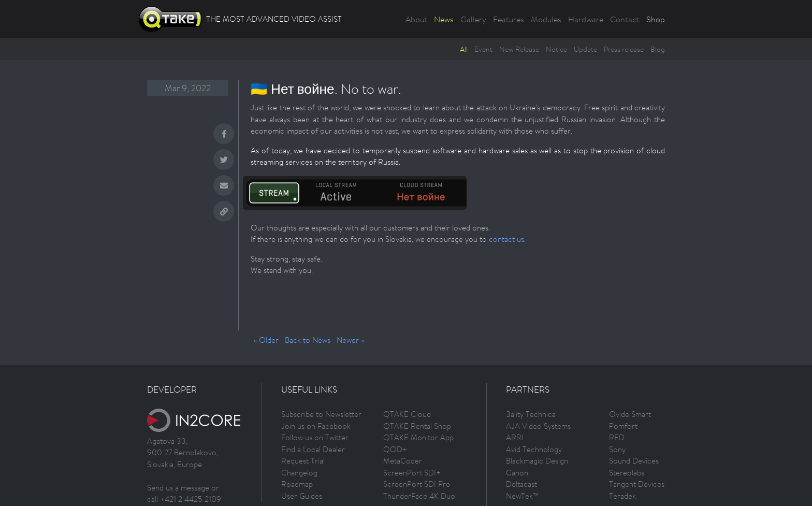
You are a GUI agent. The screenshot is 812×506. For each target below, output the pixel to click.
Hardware (586, 19)
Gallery (473, 19)
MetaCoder (403, 461)
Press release (624, 49)
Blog (658, 49)
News (444, 19)
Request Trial (303, 461)
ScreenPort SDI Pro (417, 484)
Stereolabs (627, 473)
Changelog (299, 473)
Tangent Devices (637, 484)
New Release (519, 49)
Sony (617, 449)
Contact (625, 19)
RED (617, 437)
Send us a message (178, 488)
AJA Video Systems (538, 426)
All (464, 49)
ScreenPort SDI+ (412, 473)
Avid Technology (534, 449)
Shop (656, 19)
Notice (556, 49)
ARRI (515, 437)
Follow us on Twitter (315, 437)
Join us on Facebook (316, 426)
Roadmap (297, 484)
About (416, 19)
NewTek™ (522, 496)
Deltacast (521, 484)
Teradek (622, 496)
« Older (266, 340)
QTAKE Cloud (407, 414)
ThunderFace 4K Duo (419, 496)
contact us (506, 239)
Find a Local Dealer (313, 449)
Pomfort (623, 426)
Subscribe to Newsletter (321, 414)
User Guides (302, 496)
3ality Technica (531, 414)
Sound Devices (634, 461)
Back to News (308, 340)
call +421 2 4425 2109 (184, 499)
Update (585, 49)
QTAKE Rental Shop (417, 426)
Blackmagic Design (537, 461)
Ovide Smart (630, 414)
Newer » (350, 340)
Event (483, 49)
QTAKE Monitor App (418, 437)
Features (509, 19)
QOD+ (395, 449)
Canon (517, 473)
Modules (546, 19)
